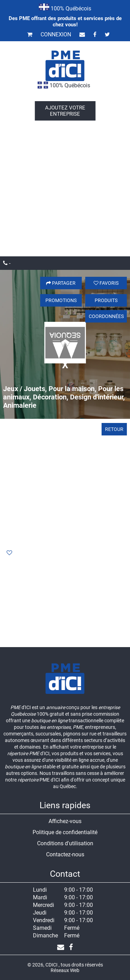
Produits (106, 300)
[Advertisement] (65, 188)
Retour (114, 429)
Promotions (61, 300)
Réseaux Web (65, 970)
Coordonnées (106, 316)
